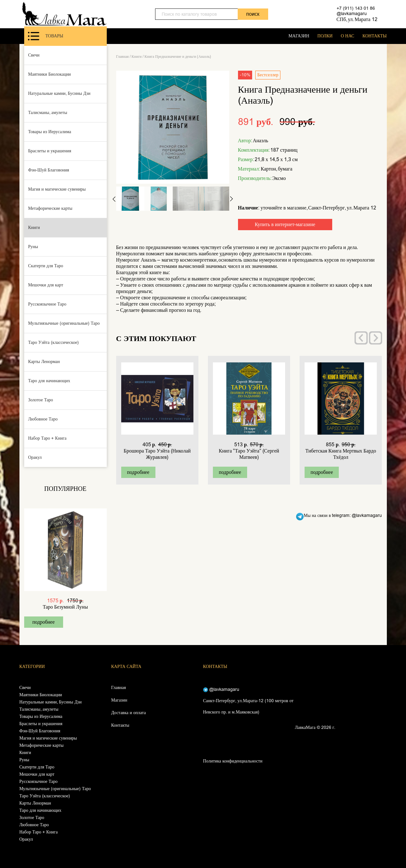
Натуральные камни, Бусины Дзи (60, 93)
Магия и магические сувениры (57, 189)
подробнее (43, 622)
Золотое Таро (41, 400)
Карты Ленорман (44, 362)
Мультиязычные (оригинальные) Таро (64, 323)
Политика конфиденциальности (233, 761)
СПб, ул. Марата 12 (357, 19)
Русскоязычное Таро (47, 304)
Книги (34, 228)
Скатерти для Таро (46, 266)
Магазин (119, 700)
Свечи (34, 55)
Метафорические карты (50, 208)
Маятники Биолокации (50, 74)
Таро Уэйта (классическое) (54, 342)
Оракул (35, 457)
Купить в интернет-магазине (285, 224)
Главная (122, 57)
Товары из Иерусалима (50, 132)
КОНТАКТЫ (374, 36)
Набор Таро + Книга (47, 438)
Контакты (120, 725)
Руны (33, 247)
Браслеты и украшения (50, 151)
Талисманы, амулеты (48, 113)
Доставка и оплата (128, 713)
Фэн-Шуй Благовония (49, 170)
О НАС (347, 36)
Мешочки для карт (46, 285)
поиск (253, 14)
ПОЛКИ (325, 36)
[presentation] (361, 338)
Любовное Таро (43, 419)
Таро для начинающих (49, 381)
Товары (46, 36)
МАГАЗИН (299, 36)
